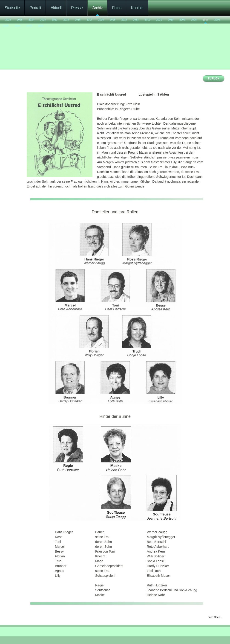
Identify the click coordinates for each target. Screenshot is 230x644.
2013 (136, 20)
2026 (8, 20)
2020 (55, 20)
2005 (6, 26)
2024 (31, 20)
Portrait (35, 8)
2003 (29, 26)
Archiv (97, 8)
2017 (89, 20)
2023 (43, 20)
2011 (159, 20)
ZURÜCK (214, 79)
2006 (217, 20)
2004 (17, 26)
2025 (20, 20)
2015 (112, 20)
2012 (147, 20)
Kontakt (137, 8)
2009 (182, 20)
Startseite (12, 8)
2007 (205, 20)
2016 (101, 20)
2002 (40, 26)
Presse (77, 8)
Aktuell (56, 8)
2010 (171, 20)
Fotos (117, 8)
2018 (78, 20)
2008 (194, 20)
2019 (66, 20)
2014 (124, 20)
